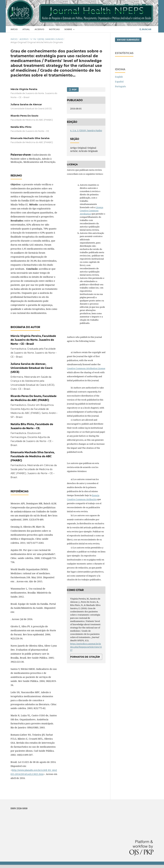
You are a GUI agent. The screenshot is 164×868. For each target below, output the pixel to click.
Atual (26, 29)
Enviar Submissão (128, 40)
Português (120, 86)
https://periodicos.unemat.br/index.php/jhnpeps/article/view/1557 (86, 647)
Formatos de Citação (85, 657)
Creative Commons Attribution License (86, 368)
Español (119, 82)
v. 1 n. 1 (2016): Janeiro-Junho (47, 39)
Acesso (150, 4)
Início (14, 29)
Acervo (39, 29)
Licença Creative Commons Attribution (91, 211)
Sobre (69, 29)
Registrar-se (135, 4)
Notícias (54, 29)
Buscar (145, 29)
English (119, 77)
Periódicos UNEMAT (114, 4)
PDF (74, 90)
